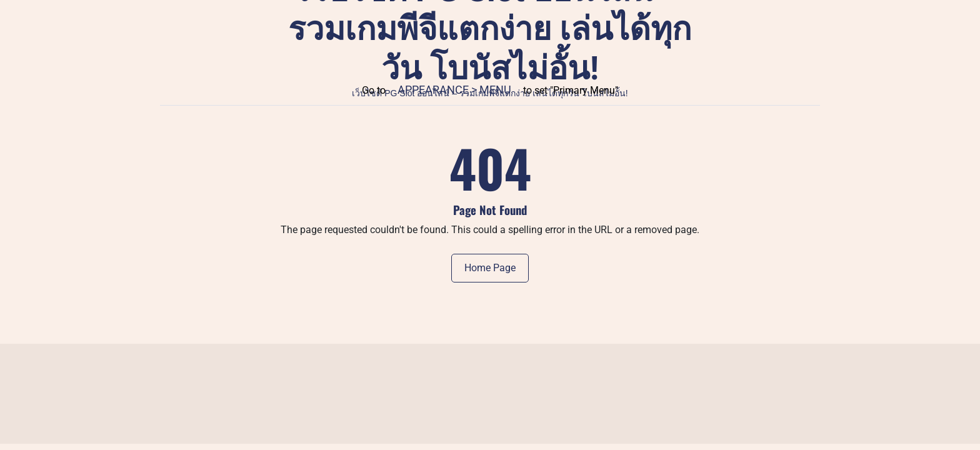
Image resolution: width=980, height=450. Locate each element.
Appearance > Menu (454, 90)
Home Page (490, 268)
